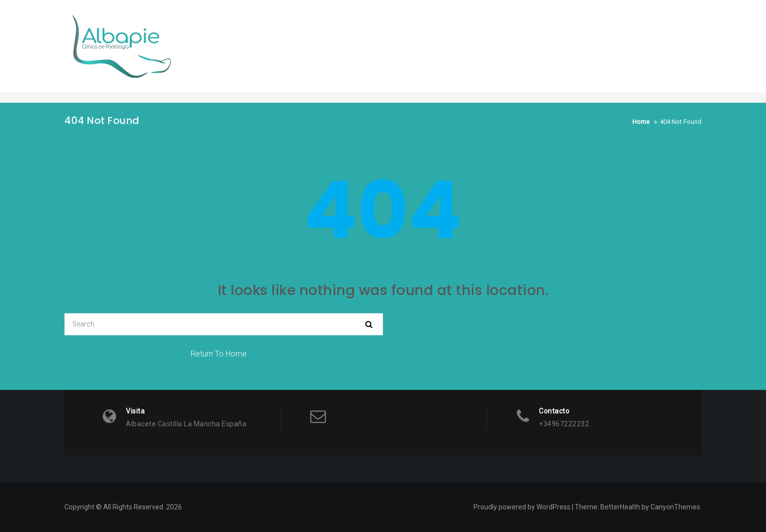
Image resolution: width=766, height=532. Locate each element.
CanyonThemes (675, 507)
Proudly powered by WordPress (522, 507)
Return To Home (219, 354)
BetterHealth (620, 507)
